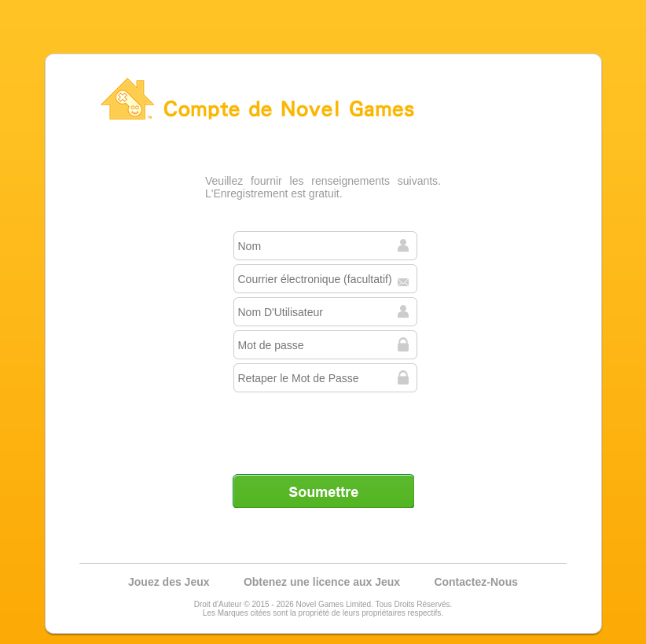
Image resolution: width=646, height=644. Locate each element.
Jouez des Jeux (169, 582)
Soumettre (323, 491)
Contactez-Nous (476, 582)
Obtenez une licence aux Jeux (322, 582)
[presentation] (325, 427)
